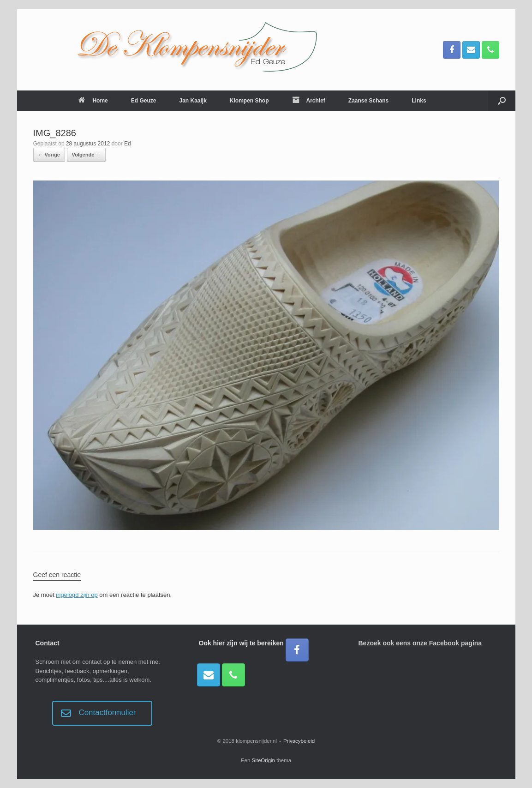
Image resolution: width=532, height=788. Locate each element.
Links (419, 101)
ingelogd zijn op (77, 595)
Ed (128, 144)
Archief (309, 101)
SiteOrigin (264, 760)
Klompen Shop (249, 101)
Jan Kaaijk (193, 101)
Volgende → (87, 155)
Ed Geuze (144, 101)
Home (93, 101)
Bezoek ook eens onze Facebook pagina (420, 643)
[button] (502, 101)
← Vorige (49, 155)
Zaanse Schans (368, 101)
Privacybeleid (299, 741)
